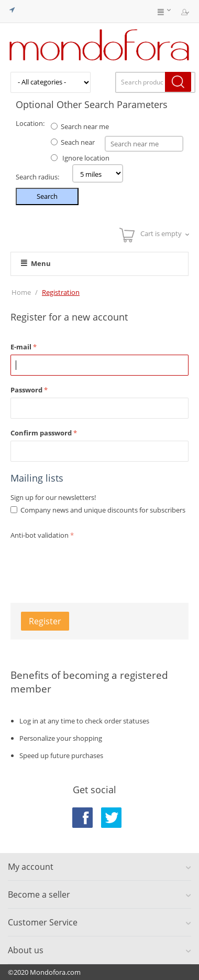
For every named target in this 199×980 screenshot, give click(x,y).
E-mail (21, 347)
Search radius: (37, 177)
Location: (30, 123)
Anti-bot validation (40, 535)
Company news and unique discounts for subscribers (103, 510)
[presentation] (90, 563)
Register (45, 621)
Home (21, 292)
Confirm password (41, 433)
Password (26, 390)
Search (47, 196)
